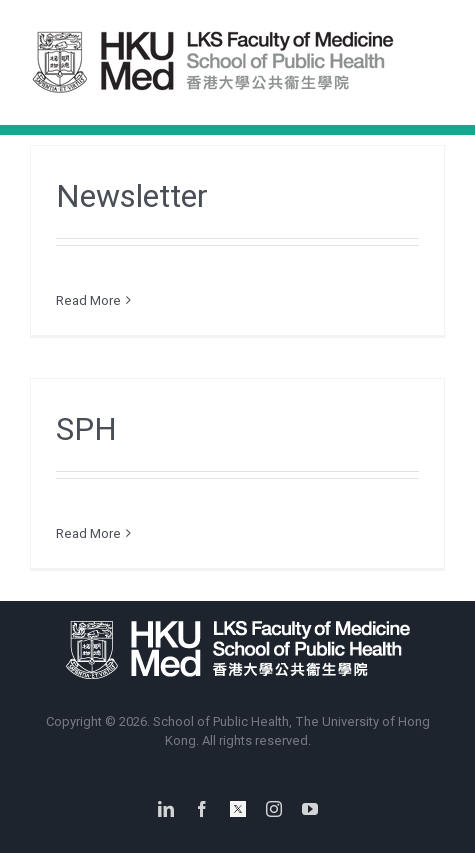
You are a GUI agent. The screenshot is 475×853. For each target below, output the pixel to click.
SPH (86, 429)
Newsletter (132, 196)
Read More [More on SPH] (88, 533)
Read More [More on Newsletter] (88, 300)
